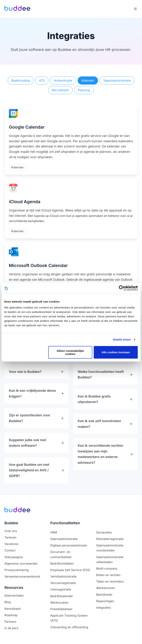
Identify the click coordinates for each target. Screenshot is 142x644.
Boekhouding (21, 80)
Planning (84, 90)
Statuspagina (14, 557)
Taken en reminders (110, 581)
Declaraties (104, 532)
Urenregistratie (61, 589)
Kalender (88, 80)
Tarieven (10, 537)
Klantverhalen (14, 596)
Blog (8, 602)
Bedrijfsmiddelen (62, 563)
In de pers (11, 628)
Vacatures (11, 544)
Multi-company (107, 568)
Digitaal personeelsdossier (69, 545)
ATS (42, 80)
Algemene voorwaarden (21, 563)
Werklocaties (59, 603)
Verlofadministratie (63, 576)
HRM (54, 532)
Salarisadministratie (117, 80)
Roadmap (11, 615)
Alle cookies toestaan (116, 352)
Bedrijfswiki (104, 595)
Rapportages (105, 601)
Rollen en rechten (108, 575)
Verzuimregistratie (63, 583)
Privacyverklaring (17, 570)
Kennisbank (13, 609)
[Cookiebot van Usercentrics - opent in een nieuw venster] (122, 288)
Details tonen (122, 339)
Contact (10, 550)
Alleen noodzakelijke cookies (70, 352)
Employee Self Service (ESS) (70, 570)
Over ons (11, 531)
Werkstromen (105, 588)
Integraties (104, 608)
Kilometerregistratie (110, 539)
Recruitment (60, 90)
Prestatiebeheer (61, 609)
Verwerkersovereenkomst (22, 576)
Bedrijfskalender (62, 596)
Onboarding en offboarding (69, 627)
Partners (10, 622)
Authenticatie (63, 80)
